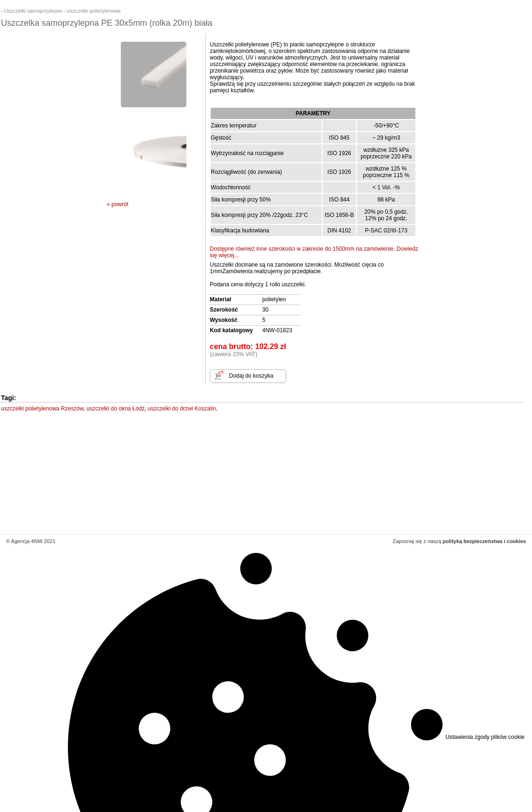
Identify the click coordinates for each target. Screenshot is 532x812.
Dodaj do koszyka (251, 376)
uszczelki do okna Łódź (116, 409)
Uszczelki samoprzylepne (33, 11)
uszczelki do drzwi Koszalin (182, 409)
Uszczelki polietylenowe (94, 11)
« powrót (118, 204)
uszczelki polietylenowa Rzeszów (42, 409)
